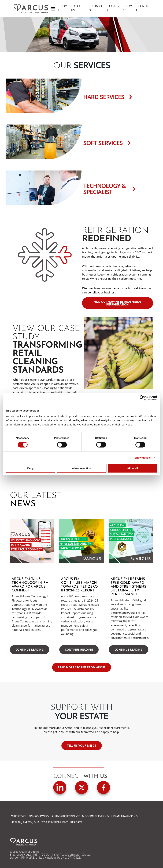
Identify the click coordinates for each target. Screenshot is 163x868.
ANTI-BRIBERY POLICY (66, 816)
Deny (30, 468)
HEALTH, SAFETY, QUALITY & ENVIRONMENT (39, 822)
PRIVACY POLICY (39, 816)
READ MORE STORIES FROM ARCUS (82, 667)
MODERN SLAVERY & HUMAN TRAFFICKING (110, 816)
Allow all (133, 468)
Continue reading (30, 650)
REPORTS (76, 822)
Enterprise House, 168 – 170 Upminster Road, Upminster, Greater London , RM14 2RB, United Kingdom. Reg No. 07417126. (51, 856)
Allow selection (81, 468)
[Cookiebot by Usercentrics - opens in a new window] (142, 398)
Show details (143, 458)
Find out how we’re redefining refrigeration (117, 303)
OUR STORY (18, 816)
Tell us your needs (82, 746)
